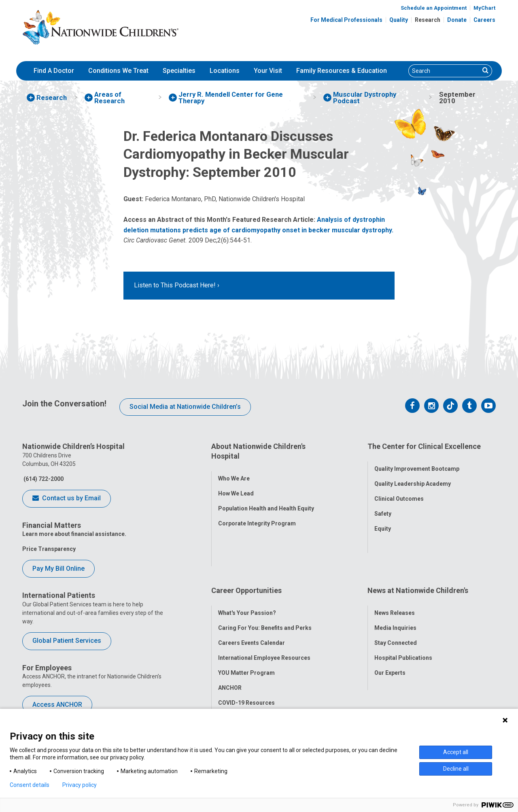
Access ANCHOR (57, 705)
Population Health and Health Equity (266, 501)
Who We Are (234, 471)
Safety (383, 507)
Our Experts (390, 625)
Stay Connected (396, 595)
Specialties (179, 71)
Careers (484, 20)
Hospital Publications (403, 610)
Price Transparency (49, 549)
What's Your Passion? (247, 565)
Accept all (456, 752)
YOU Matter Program (246, 625)
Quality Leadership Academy (413, 477)
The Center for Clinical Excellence (424, 446)
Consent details (30, 785)
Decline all (456, 769)
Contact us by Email (67, 499)
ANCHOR (230, 640)
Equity (383, 522)
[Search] (444, 71)
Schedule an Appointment (434, 8)
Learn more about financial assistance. (74, 534)
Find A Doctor (54, 71)
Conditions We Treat (118, 71)
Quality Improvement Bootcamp (417, 462)
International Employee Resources (264, 610)
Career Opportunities (246, 550)
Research (428, 20)
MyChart (484, 8)
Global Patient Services (67, 641)
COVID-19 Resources (246, 655)
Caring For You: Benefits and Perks (265, 580)
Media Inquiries (395, 580)
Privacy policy (80, 785)
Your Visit (268, 71)
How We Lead (236, 486)
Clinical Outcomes (399, 492)
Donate (457, 20)
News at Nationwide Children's (418, 550)
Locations (225, 71)
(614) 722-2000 (43, 479)
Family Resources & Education (342, 71)
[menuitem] (54, 71)
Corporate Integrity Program (257, 516)
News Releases (395, 565)
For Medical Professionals (346, 20)
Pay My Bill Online (58, 569)
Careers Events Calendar (252, 595)
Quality (399, 20)
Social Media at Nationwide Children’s (185, 407)
